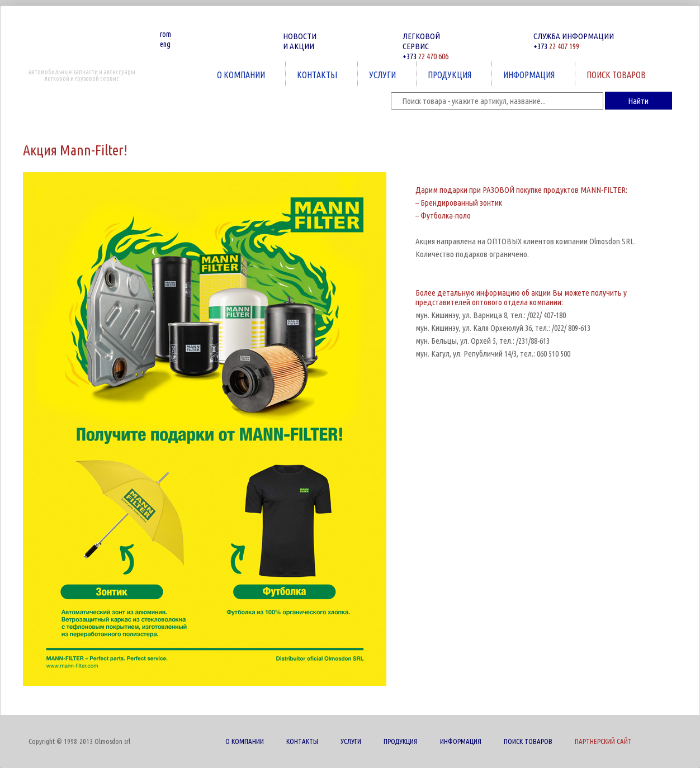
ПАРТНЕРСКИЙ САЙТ (603, 741)
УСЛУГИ (384, 75)
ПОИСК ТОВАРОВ (617, 75)
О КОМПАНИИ (242, 75)
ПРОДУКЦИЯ (451, 75)
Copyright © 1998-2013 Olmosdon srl (79, 741)
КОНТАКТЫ (318, 75)
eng (165, 44)
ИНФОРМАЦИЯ (530, 75)
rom (165, 34)
